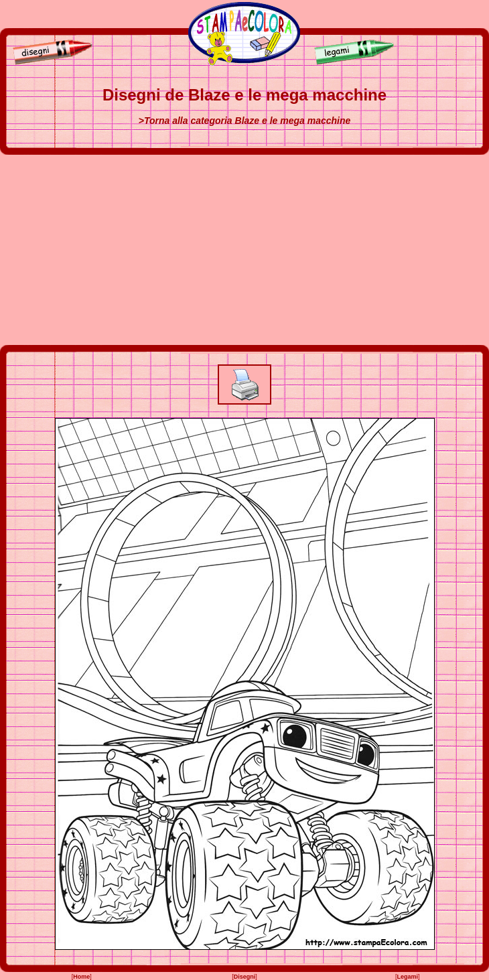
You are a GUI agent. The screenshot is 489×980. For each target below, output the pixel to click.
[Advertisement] (245, 250)
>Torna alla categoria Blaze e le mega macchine (245, 121)
